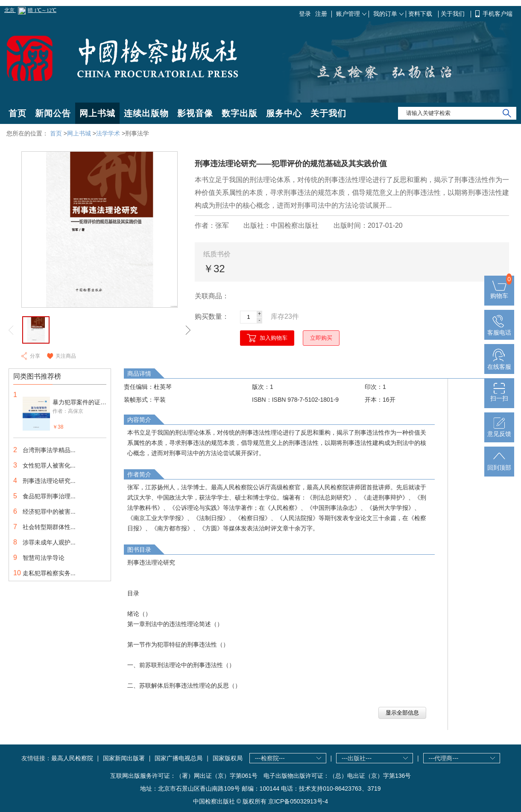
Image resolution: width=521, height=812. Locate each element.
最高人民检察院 (72, 758)
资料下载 (421, 14)
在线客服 (499, 363)
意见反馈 (499, 430)
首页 (18, 113)
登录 (305, 14)
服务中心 (284, 113)
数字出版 (240, 113)
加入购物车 (274, 338)
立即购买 (321, 338)
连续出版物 (146, 113)
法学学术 (108, 133)
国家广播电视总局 (179, 758)
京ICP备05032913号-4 (298, 801)
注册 (321, 14)
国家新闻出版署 (124, 758)
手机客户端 (498, 14)
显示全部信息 (402, 713)
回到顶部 (499, 464)
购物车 (499, 292)
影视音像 (195, 113)
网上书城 (97, 113)
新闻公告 (53, 113)
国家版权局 (228, 758)
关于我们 (454, 14)
